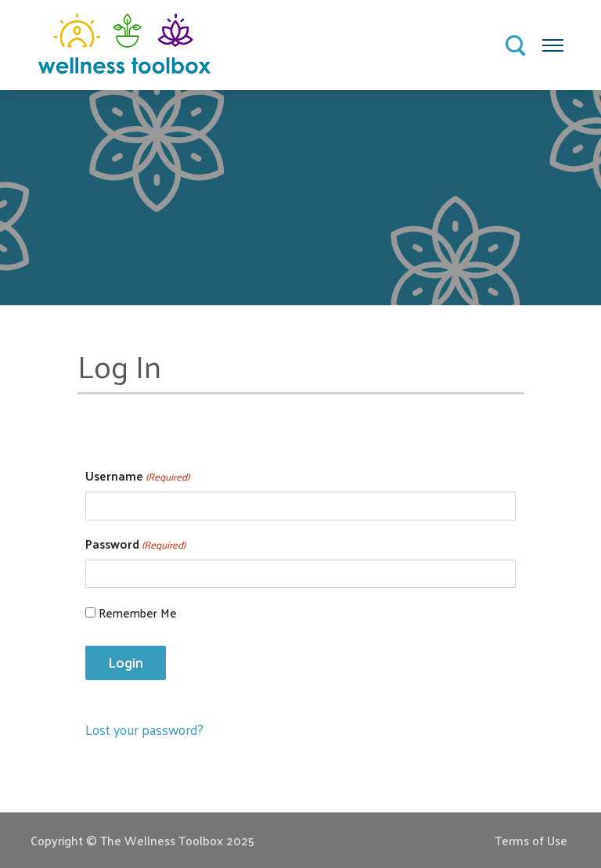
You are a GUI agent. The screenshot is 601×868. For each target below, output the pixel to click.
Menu (553, 40)
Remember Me (138, 613)
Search (516, 46)
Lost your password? (144, 729)
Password (135, 544)
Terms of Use (531, 840)
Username (137, 476)
